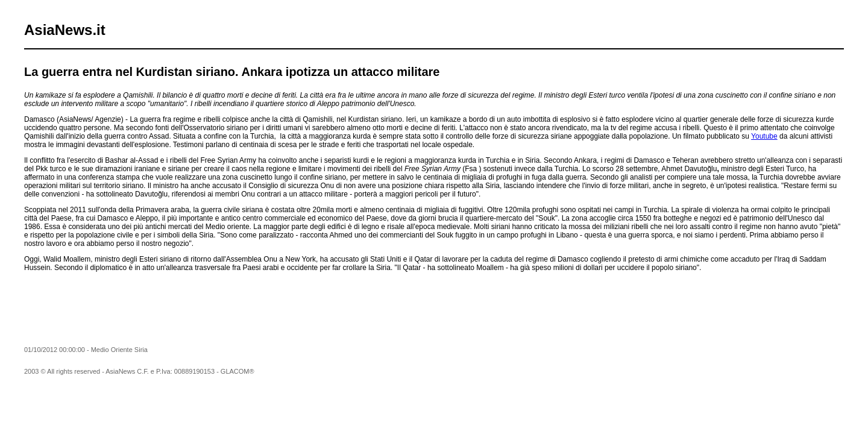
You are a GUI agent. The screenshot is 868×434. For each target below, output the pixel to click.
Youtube (764, 136)
